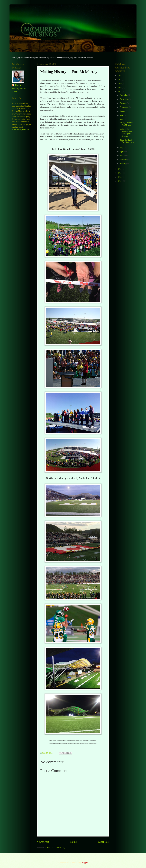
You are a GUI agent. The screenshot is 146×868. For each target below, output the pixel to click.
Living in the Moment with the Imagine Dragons (126, 133)
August (123, 111)
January (123, 164)
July (122, 115)
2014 (120, 169)
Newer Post (43, 842)
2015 (120, 92)
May (122, 147)
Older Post (104, 842)
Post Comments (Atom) (56, 848)
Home (73, 842)
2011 (120, 181)
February (124, 160)
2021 (120, 80)
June (122, 119)
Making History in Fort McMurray (126, 124)
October (123, 103)
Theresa (18, 85)
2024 (120, 75)
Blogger (85, 863)
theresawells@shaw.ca (21, 130)
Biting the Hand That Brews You (127, 141)
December (124, 95)
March (123, 156)
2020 (120, 83)
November (124, 99)
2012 (120, 177)
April (122, 152)
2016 (120, 88)
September (124, 107)
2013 (120, 173)
